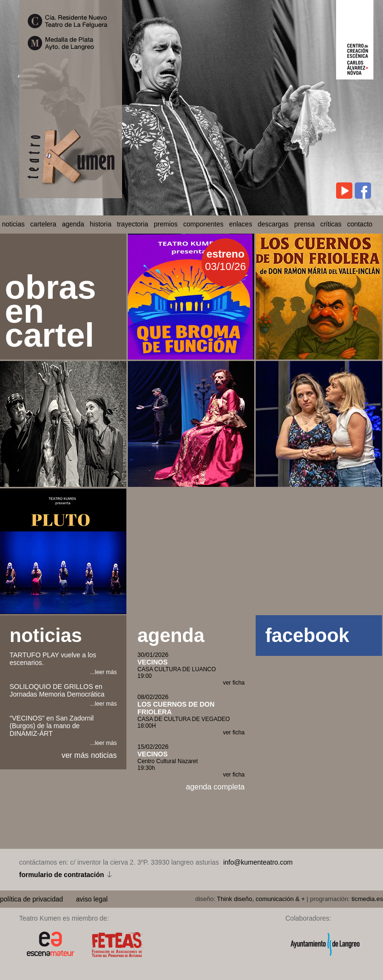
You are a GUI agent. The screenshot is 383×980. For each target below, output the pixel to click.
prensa (305, 224)
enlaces (240, 224)
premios (166, 224)
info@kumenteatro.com (258, 862)
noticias (13, 224)
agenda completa (215, 787)
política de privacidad (32, 899)
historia (101, 224)
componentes (203, 224)
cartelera (43, 224)
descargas (273, 224)
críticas (331, 224)
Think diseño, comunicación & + (261, 899)
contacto (360, 224)
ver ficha (234, 683)
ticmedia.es (367, 899)
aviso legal (92, 899)
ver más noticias (89, 755)
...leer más (103, 672)
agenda (73, 224)
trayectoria (132, 224)
